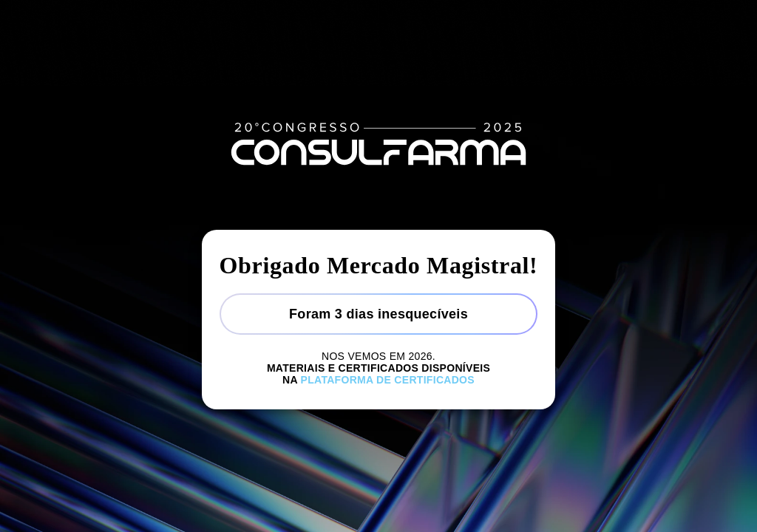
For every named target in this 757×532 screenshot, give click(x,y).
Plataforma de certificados (388, 380)
